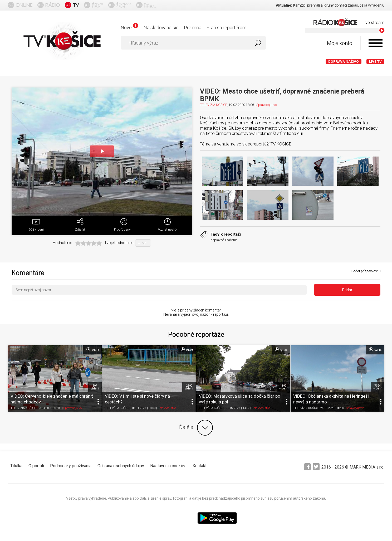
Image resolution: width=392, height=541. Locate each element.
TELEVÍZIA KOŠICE (214, 105)
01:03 (187, 349)
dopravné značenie (224, 240)
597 (95, 387)
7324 (377, 387)
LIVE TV (375, 62)
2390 (189, 387)
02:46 (375, 349)
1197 (283, 387)
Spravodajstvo (266, 105)
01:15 (92, 349)
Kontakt (200, 466)
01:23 (281, 349)
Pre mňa (193, 28)
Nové (129, 28)
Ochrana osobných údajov (121, 466)
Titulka (16, 466)
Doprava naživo (344, 62)
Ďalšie (196, 428)
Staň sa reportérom (226, 28)
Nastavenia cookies (168, 466)
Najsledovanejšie (161, 28)
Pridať (347, 290)
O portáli (36, 466)
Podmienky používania (71, 466)
